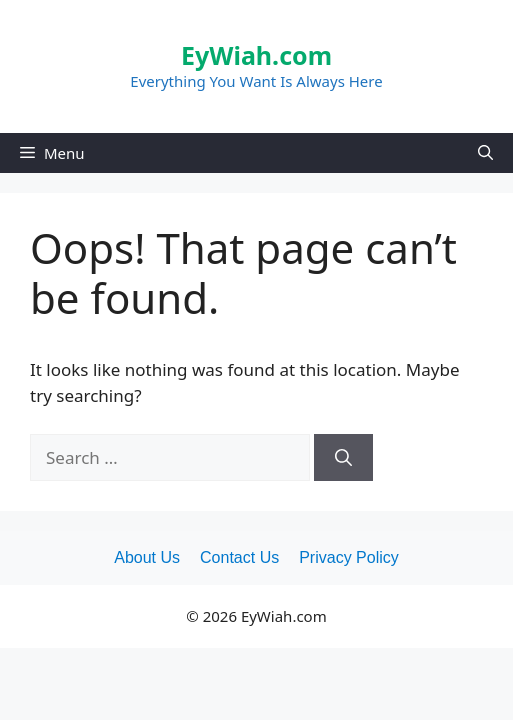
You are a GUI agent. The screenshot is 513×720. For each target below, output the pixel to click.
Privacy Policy (349, 557)
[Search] (343, 458)
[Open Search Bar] (485, 153)
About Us (147, 557)
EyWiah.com (256, 55)
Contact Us (239, 557)
